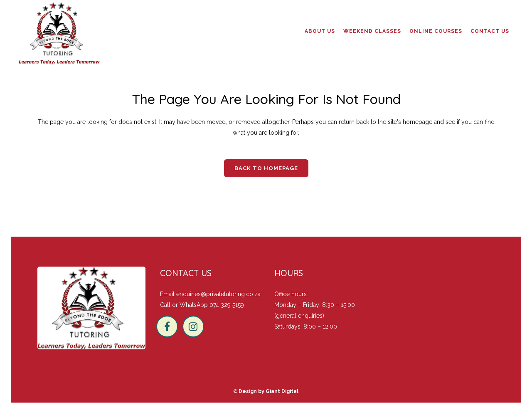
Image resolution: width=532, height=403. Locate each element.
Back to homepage (266, 168)
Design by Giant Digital (268, 391)
